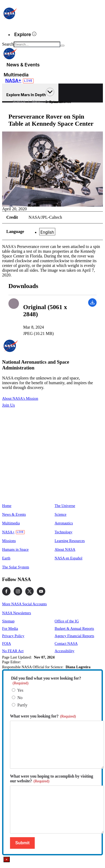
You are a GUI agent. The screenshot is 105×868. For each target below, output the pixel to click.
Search (8, 44)
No (20, 698)
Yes (20, 690)
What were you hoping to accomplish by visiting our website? (52, 779)
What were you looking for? (43, 716)
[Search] (62, 46)
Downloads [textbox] (23, 286)
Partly (22, 705)
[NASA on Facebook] (6, 591)
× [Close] (7, 859)
